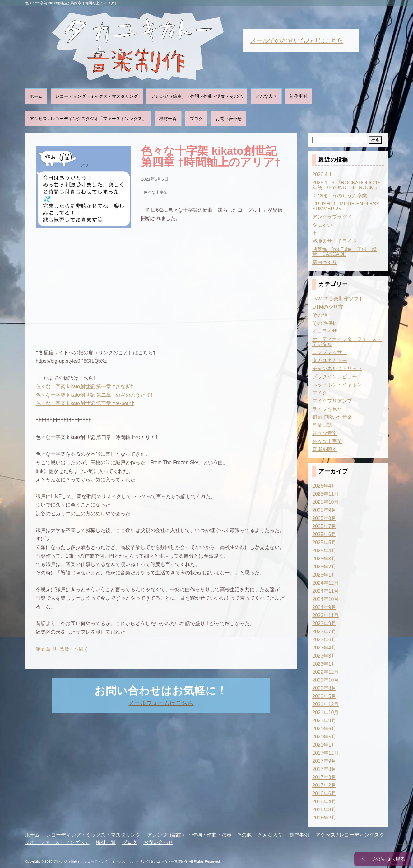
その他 (320, 315)
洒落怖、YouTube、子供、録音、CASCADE (344, 252)
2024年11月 (325, 591)
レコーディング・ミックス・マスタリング (97, 96)
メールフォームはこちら (161, 703)
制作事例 (299, 96)
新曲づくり (325, 262)
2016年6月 (324, 793)
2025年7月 (324, 526)
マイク (320, 393)
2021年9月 (324, 721)
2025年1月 (324, 575)
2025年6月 (324, 534)
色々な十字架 (155, 192)
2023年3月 (324, 656)
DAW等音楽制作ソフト (338, 299)
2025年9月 (324, 510)
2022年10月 (325, 680)
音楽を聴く (325, 449)
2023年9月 (324, 623)
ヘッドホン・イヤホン (337, 385)
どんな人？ (266, 96)
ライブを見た (327, 409)
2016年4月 (324, 802)
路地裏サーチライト (335, 241)
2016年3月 (324, 810)
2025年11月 (325, 494)
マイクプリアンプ (332, 401)
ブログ (196, 119)
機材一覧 (168, 119)
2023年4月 (324, 648)
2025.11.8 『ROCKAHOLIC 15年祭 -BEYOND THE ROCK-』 (346, 185)
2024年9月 (324, 607)
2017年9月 (324, 761)
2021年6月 (324, 729)
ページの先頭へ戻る (383, 859)
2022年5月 (324, 696)
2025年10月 (325, 502)
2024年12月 (325, 583)
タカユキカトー (330, 360)
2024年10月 (325, 599)
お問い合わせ (229, 119)
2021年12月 (325, 704)
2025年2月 (324, 567)
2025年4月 (324, 551)
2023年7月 (324, 632)
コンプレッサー (330, 352)
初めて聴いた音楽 (332, 417)
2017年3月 (324, 777)
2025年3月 (324, 559)
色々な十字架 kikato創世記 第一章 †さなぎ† (84, 387)
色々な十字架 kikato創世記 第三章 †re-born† (85, 403)
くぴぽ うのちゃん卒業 (340, 196)
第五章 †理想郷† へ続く (62, 649)
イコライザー (327, 331)
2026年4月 (324, 486)
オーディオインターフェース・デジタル (347, 342)
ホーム (36, 96)
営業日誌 (322, 425)
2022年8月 (324, 688)
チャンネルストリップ (337, 368)
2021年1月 (324, 745)
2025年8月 (324, 518)
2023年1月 (324, 664)
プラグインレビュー (335, 377)
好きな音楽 (325, 433)
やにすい (322, 225)
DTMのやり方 (328, 307)
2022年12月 (325, 672)
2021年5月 (324, 737)
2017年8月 (324, 769)
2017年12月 (325, 753)
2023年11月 (325, 615)
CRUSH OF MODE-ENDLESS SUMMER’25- (346, 206)
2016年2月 (324, 818)
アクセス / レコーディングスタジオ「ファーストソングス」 (88, 119)
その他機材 (325, 323)
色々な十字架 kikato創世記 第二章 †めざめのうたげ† (94, 395)
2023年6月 (324, 640)
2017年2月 (324, 785)
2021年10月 (325, 712)
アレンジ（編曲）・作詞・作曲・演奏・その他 (197, 96)
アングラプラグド (332, 217)
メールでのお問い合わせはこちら (297, 40)
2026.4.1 (322, 175)
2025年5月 (324, 542)
